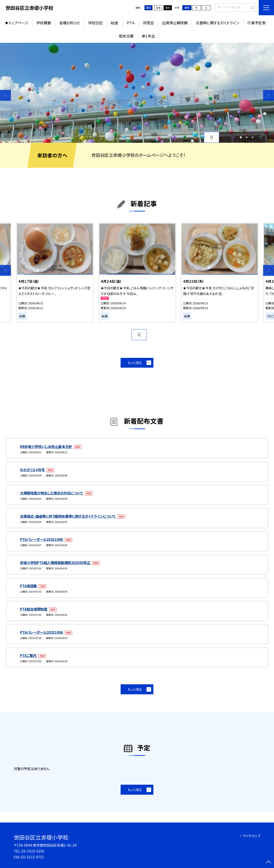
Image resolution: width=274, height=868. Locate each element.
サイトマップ (252, 836)
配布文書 (126, 36)
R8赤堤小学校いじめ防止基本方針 (46, 446)
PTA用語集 (29, 586)
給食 (114, 23)
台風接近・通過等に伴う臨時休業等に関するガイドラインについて (68, 516)
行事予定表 (256, 23)
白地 (158, 8)
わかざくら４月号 (33, 470)
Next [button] (269, 95)
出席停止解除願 (175, 23)
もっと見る (135, 363)
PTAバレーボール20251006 (42, 539)
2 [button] (247, 137)
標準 (187, 8)
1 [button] (241, 137)
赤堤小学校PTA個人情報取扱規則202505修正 (56, 563)
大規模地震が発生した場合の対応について (52, 493)
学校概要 (44, 23)
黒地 (168, 8)
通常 (148, 8)
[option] (137, 93)
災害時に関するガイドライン (217, 23)
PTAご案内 (29, 655)
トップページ (18, 23)
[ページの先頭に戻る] (269, 863)
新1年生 (148, 36)
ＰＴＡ (131, 23)
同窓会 (148, 23)
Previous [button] (5, 95)
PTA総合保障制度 (34, 609)
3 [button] (252, 137)
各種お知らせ (70, 23)
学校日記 (95, 23)
